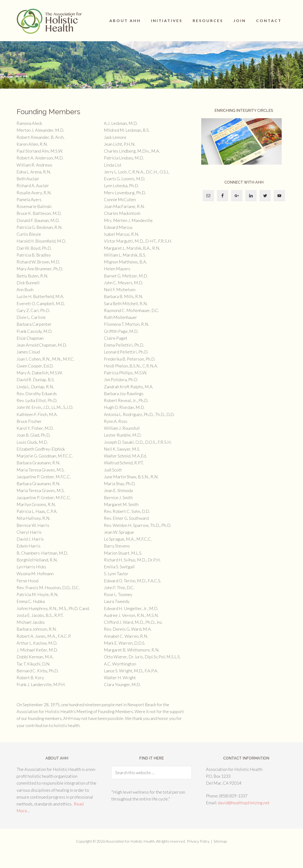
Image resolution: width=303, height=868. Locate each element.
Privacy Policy (198, 841)
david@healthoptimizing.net (244, 803)
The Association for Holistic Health (50, 21)
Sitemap (220, 841)
